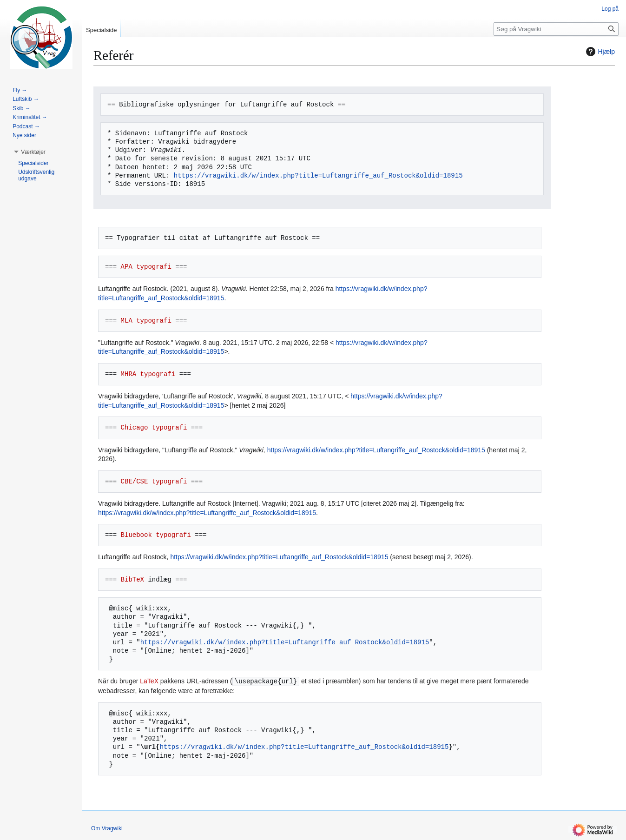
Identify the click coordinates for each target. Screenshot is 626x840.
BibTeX (132, 579)
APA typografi (146, 267)
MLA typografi (146, 321)
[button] (33, 152)
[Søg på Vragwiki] (556, 29)
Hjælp (599, 52)
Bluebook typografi (156, 535)
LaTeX (149, 681)
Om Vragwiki (107, 828)
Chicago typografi (154, 427)
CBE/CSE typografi (154, 481)
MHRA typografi (148, 374)
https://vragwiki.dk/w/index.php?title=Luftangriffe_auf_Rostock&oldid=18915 (318, 175)
